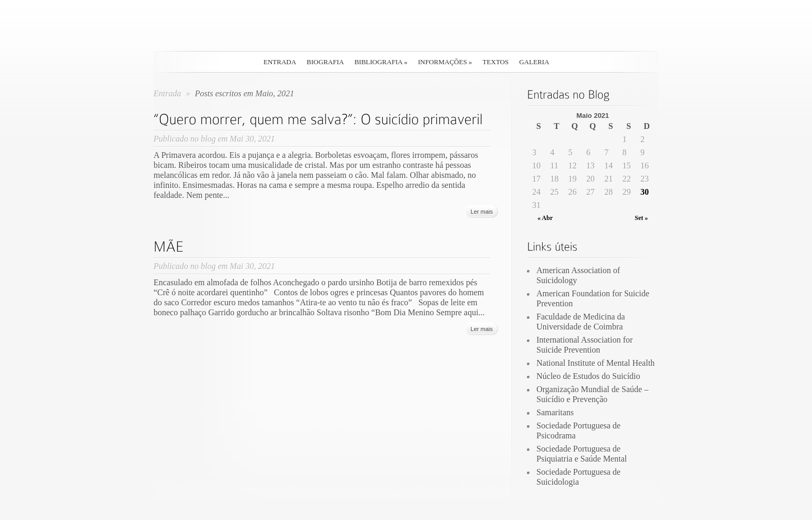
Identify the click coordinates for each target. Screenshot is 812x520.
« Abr (545, 218)
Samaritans (555, 412)
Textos (496, 62)
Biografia (325, 62)
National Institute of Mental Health (596, 363)
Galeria (534, 62)
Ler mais (482, 212)
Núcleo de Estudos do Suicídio (588, 376)
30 (645, 192)
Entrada (280, 62)
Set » (641, 218)
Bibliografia (381, 62)
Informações (445, 62)
